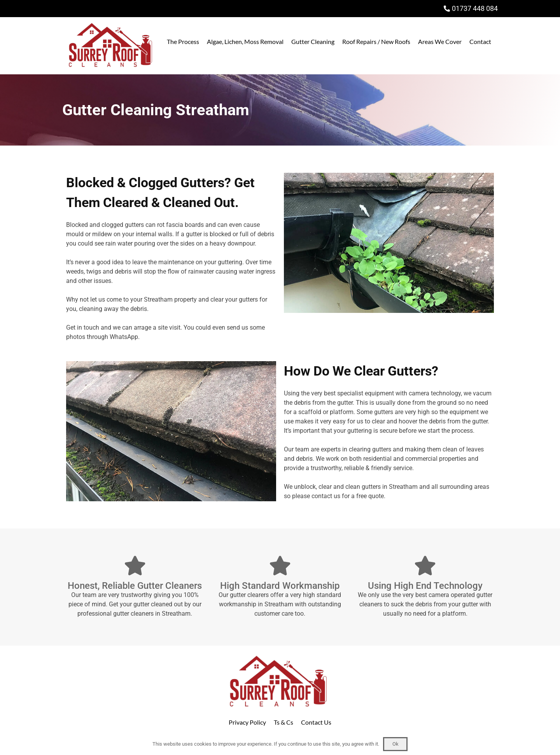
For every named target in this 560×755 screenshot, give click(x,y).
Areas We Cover (440, 41)
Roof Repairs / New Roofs (376, 41)
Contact (480, 41)
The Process (183, 41)
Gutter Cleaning (313, 41)
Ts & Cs (283, 722)
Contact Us (316, 722)
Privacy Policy (247, 722)
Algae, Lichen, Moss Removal (245, 41)
